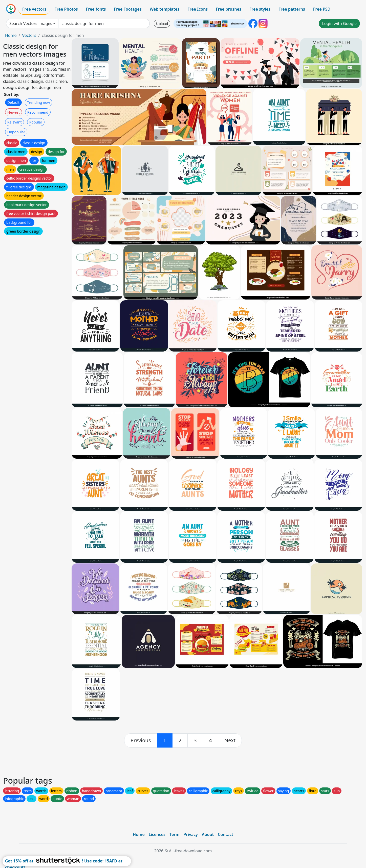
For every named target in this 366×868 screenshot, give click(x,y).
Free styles (260, 9)
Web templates (165, 9)
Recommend (38, 112)
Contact (225, 834)
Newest (14, 112)
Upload (162, 24)
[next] (230, 740)
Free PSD (322, 9)
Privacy (191, 834)
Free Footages (128, 9)
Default (13, 102)
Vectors (29, 35)
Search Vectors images (31, 23)
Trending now (38, 102)
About (208, 834)
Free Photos (66, 9)
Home (11, 35)
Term (175, 834)
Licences (157, 834)
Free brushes (229, 9)
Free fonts (96, 9)
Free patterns (292, 9)
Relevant (15, 122)
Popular (36, 122)
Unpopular (16, 132)
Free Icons (198, 9)
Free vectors (34, 9)
